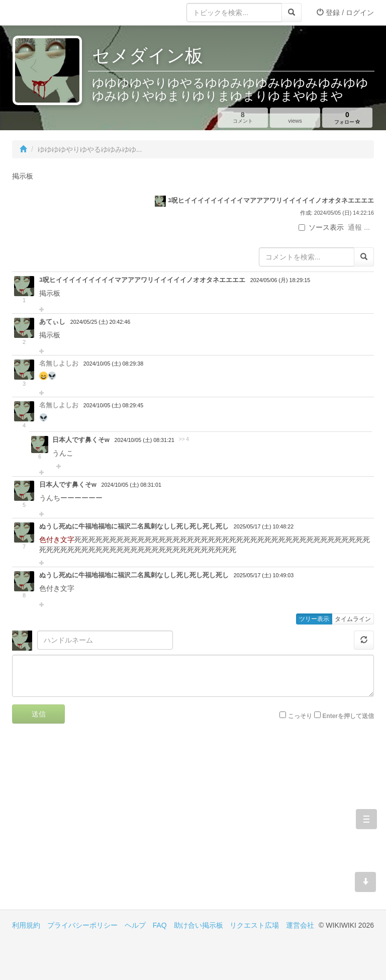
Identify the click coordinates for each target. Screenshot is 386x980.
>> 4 (184, 439)
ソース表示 (321, 227)
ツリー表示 (314, 619)
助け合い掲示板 (199, 925)
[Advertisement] (103, 824)
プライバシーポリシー (82, 925)
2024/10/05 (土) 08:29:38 (113, 364)
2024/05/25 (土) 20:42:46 (100, 322)
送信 (39, 714)
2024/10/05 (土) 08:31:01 (131, 485)
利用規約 (26, 925)
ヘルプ (135, 925)
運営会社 (300, 925)
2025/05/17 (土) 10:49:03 (264, 575)
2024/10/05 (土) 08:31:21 (144, 440)
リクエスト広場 (254, 925)
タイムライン (353, 619)
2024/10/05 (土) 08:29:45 (113, 405)
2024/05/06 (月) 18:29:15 (280, 280)
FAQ (160, 925)
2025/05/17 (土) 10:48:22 (264, 526)
